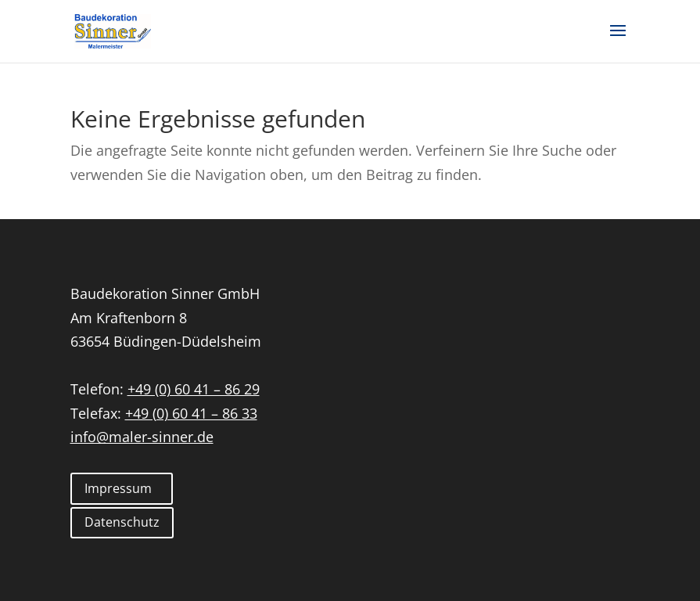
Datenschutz (122, 522)
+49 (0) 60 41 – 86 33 (191, 413)
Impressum (118, 488)
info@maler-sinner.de (142, 437)
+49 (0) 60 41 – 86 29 (194, 389)
